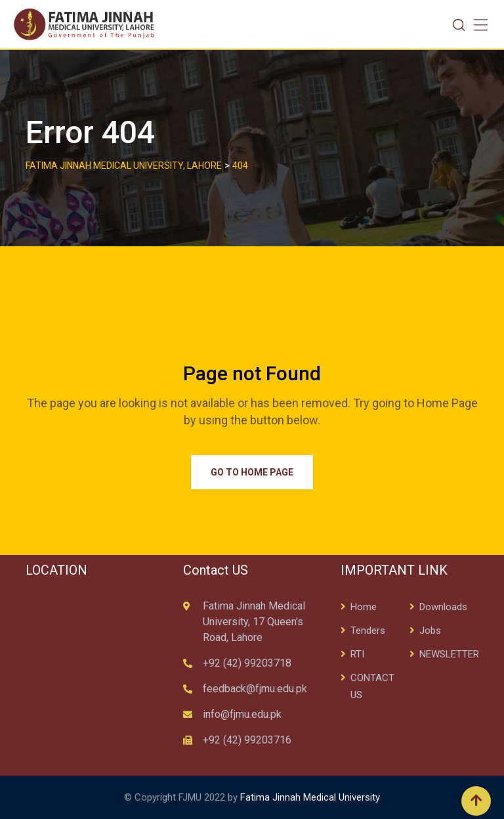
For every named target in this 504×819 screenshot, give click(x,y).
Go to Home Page (252, 472)
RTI (357, 654)
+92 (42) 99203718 (247, 663)
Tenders (368, 631)
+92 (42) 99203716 (247, 740)
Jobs (430, 631)
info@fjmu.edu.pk (242, 714)
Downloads (443, 607)
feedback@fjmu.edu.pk (255, 689)
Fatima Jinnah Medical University (310, 797)
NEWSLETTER (449, 654)
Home (364, 607)
